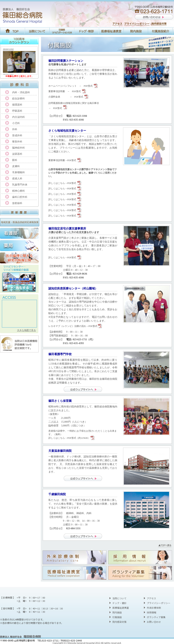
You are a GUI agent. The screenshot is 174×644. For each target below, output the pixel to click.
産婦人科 (17, 179)
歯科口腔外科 (20, 197)
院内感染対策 (159, 24)
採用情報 (152, 612)
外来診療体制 (154, 608)
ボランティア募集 (156, 617)
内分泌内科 (18, 117)
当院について (119, 598)
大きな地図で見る (26, 330)
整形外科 (17, 142)
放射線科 (17, 203)
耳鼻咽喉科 (18, 172)
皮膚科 (16, 166)
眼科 (15, 160)
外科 (15, 129)
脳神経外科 (18, 148)
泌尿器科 (17, 154)
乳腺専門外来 (20, 185)
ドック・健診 (119, 603)
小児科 (16, 123)
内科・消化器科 (21, 92)
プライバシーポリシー (137, 24)
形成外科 (17, 135)
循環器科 (17, 105)
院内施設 (117, 612)
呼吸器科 (17, 111)
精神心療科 (18, 191)
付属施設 (117, 617)
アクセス (117, 24)
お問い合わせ (154, 622)
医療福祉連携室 (121, 608)
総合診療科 (18, 99)
